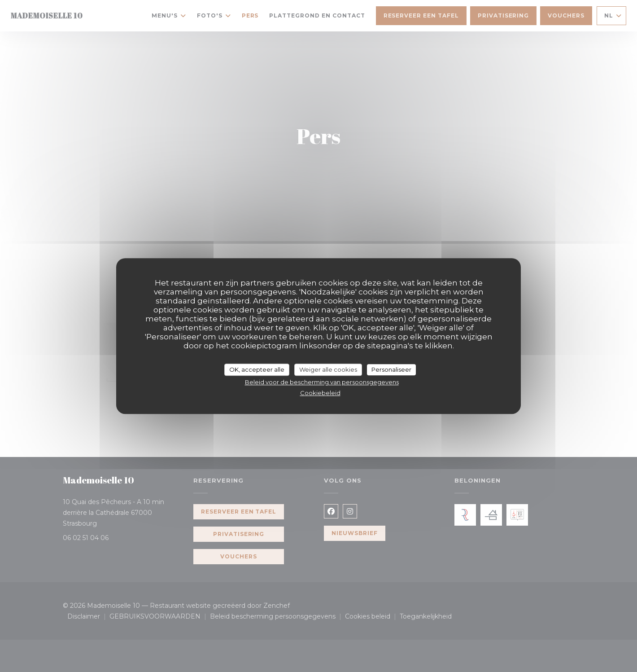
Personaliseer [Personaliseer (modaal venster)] (391, 369)
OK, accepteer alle (257, 369)
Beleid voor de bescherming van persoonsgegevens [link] (322, 382)
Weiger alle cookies (328, 369)
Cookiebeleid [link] (320, 393)
